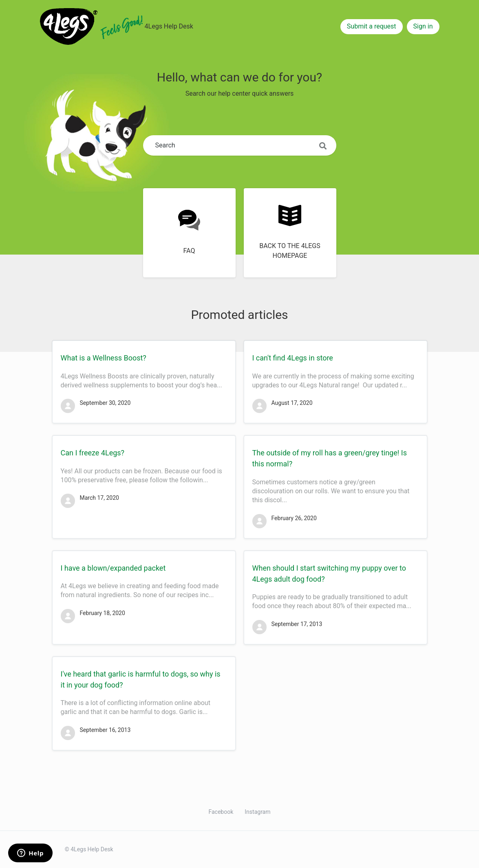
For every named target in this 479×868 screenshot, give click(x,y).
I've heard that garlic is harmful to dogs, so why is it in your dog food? (141, 679)
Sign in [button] (423, 26)
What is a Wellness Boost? (104, 358)
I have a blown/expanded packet (113, 568)
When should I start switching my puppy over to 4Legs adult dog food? (329, 574)
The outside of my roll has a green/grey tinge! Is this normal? (330, 458)
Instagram (257, 812)
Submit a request (372, 26)
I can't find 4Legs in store (293, 358)
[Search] (240, 145)
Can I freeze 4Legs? (93, 453)
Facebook (221, 812)
